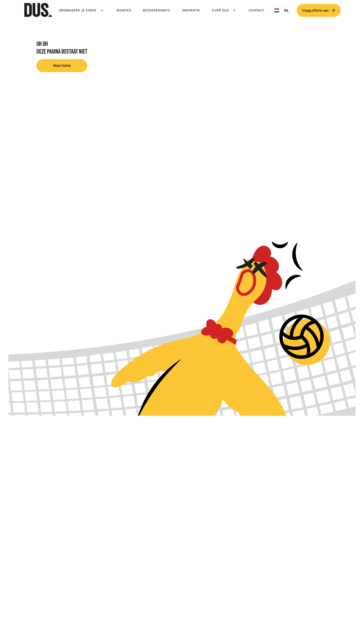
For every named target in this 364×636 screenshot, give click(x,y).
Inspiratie (191, 10)
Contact (257, 10)
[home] (38, 10)
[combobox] (282, 10)
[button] (82, 10)
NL (282, 11)
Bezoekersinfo (157, 10)
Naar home (62, 65)
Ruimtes (124, 10)
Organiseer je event (78, 10)
